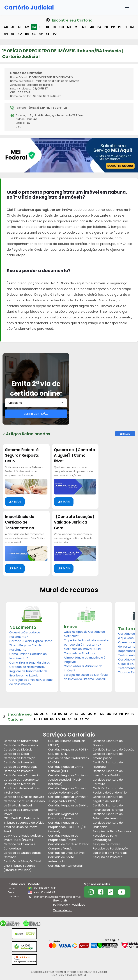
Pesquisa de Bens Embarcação (105, 838)
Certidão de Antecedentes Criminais (22, 855)
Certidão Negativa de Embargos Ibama (63, 816)
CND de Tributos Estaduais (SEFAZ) (67, 743)
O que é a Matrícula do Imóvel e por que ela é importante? (86, 642)
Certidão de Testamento (21, 780)
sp (41, 34)
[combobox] (36, 403)
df (48, 27)
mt (77, 27)
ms (84, 27)
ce (41, 27)
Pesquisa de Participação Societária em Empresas (110, 851)
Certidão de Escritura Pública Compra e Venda (69, 846)
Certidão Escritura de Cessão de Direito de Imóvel (24, 803)
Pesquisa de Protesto (108, 857)
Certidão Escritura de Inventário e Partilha (108, 773)
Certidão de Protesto (19, 771)
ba (34, 27)
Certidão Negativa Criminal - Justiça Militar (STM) (68, 799)
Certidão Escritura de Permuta (108, 782)
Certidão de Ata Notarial (65, 866)
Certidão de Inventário (19, 762)
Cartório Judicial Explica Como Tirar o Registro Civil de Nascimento (31, 645)
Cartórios (13, 897)
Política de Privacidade (69, 905)
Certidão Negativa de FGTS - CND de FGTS (68, 752)
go (62, 27)
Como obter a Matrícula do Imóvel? (83, 668)
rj (132, 27)
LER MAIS (15, 502)
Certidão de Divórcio (18, 750)
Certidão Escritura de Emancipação (108, 756)
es (54, 27)
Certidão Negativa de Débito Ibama (68, 808)
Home (11, 888)
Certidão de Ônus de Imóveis (24, 797)
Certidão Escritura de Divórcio (108, 743)
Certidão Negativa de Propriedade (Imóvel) (63, 838)
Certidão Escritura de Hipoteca (108, 765)
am (27, 27)
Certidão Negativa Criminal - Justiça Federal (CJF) (68, 790)
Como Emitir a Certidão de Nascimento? (28, 656)
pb (106, 27)
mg (92, 27)
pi (126, 27)
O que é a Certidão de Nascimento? (25, 635)
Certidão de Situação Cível (22, 861)
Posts (11, 892)
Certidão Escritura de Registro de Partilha (108, 799)
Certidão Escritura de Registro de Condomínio (110, 790)
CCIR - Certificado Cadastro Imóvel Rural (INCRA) (23, 838)
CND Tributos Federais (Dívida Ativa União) (19, 868)
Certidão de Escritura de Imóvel (21, 812)
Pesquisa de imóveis (107, 844)
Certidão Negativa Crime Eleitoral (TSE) (66, 769)
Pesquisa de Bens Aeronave (112, 831)
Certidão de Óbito (16, 754)
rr (27, 34)
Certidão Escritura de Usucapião (108, 825)
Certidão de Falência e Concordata (19, 846)
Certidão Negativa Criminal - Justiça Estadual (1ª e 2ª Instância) (68, 780)
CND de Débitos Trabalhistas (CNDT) (68, 760)
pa (99, 27)
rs (13, 34)
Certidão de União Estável (66, 853)
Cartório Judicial (29, 7)
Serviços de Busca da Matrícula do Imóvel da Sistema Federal (86, 677)
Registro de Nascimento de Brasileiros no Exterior (28, 673)
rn (6, 34)
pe (120, 27)
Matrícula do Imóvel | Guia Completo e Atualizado (82, 651)
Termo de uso (63, 910)
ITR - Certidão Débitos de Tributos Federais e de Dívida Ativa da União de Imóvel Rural (24, 825)
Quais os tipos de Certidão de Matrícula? (84, 634)
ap (20, 27)
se (48, 34)
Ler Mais (125, 434)
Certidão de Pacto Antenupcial (61, 859)
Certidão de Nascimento (21, 741)
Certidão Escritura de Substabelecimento (108, 816)
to (55, 34)
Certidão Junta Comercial (22, 775)
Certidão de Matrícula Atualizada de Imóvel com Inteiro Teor (22, 788)
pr (113, 27)
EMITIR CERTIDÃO (36, 414)
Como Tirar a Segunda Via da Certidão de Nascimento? (30, 665)
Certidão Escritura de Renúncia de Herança (108, 808)
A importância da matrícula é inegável (85, 660)
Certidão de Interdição (19, 758)
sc (34, 34)
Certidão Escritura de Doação (114, 750)
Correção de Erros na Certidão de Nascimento (31, 682)
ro (20, 34)
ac (6, 27)
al (13, 27)
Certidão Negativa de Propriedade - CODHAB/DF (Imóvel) (67, 827)
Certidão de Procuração (21, 767)
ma (69, 27)
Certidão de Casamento (21, 745)
